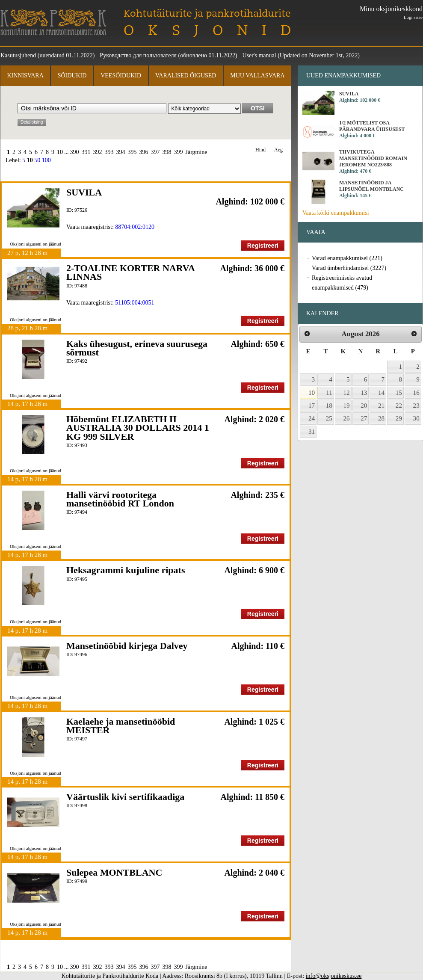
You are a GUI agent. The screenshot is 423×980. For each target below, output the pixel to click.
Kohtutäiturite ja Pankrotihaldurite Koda (53, 22)
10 (60, 152)
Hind (260, 150)
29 (399, 418)
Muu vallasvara (257, 75)
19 (347, 406)
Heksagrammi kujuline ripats (126, 570)
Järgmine (197, 152)
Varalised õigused (186, 75)
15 (399, 393)
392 (98, 152)
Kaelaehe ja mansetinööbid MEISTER (121, 726)
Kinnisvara (25, 75)
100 (46, 160)
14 (381, 393)
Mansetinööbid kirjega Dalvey (127, 646)
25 (329, 418)
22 (399, 406)
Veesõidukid (121, 75)
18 (329, 406)
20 (364, 406)
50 (37, 160)
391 (86, 152)
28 (381, 418)
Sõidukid (72, 75)
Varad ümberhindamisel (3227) (349, 268)
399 (179, 152)
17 (312, 406)
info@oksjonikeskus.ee (334, 976)
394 (121, 152)
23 (416, 406)
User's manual (259, 55)
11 (329, 393)
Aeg (278, 150)
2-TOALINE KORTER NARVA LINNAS (130, 272)
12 (347, 393)
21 (381, 406)
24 (312, 418)
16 (416, 393)
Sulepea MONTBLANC (114, 872)
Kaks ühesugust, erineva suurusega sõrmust (137, 348)
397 (155, 152)
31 (312, 432)
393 (109, 152)
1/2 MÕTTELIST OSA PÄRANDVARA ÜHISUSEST (372, 126)
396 (144, 152)
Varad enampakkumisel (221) (347, 258)
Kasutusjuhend (18, 55)
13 (364, 393)
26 (347, 418)
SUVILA (84, 192)
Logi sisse (413, 17)
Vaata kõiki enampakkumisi (336, 213)
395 (132, 152)
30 (416, 418)
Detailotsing (32, 122)
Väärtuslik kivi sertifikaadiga (125, 797)
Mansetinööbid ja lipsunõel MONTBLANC (371, 186)
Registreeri (263, 246)
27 (364, 418)
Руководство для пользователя (138, 55)
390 (75, 152)
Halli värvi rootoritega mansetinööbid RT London (120, 499)
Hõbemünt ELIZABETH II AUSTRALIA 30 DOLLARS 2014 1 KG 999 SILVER (138, 428)
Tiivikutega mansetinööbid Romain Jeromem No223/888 (373, 158)
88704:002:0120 (135, 227)
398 (167, 152)
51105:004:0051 (135, 303)
